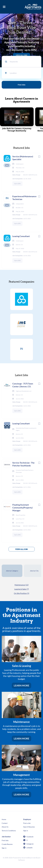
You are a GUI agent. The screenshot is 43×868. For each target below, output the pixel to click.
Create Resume (7, 844)
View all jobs (21, 549)
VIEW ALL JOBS (21, 55)
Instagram (30, 844)
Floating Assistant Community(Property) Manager (22, 508)
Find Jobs (22, 85)
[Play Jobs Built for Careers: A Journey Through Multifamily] (17, 120)
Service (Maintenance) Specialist (23, 158)
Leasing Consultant (21, 236)
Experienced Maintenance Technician (24, 198)
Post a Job (27, 823)
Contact (5, 823)
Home (4, 819)
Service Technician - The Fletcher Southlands (23, 464)
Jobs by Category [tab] (12, 571)
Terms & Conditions (9, 831)
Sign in (26, 831)
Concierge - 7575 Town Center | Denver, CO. (23, 385)
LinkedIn (30, 848)
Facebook (30, 837)
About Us (5, 827)
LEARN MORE (21, 685)
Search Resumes (29, 827)
